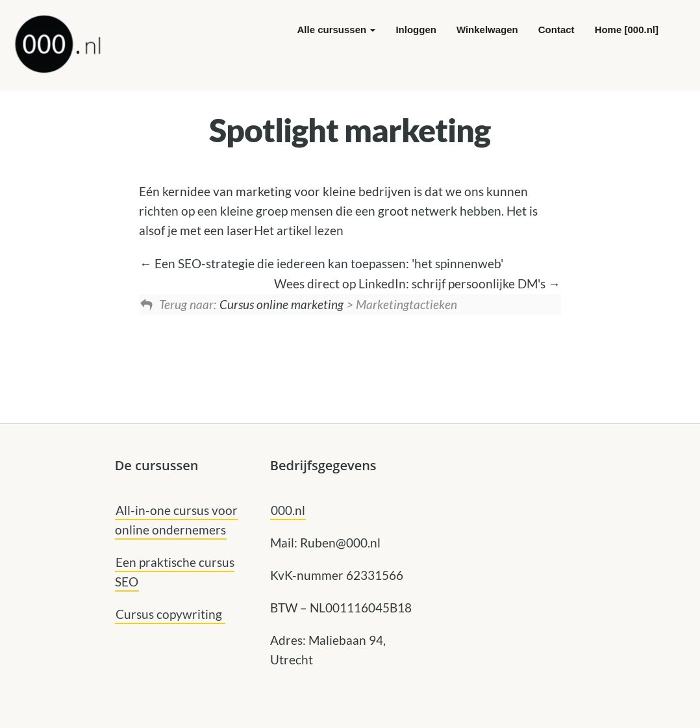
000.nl (288, 510)
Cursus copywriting (170, 614)
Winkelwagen (487, 30)
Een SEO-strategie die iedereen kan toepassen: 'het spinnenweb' (321, 263)
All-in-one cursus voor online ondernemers (176, 520)
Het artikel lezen (299, 230)
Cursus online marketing (281, 304)
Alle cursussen (337, 30)
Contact (556, 30)
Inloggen (416, 30)
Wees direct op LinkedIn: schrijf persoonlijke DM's (417, 283)
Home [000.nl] (627, 30)
